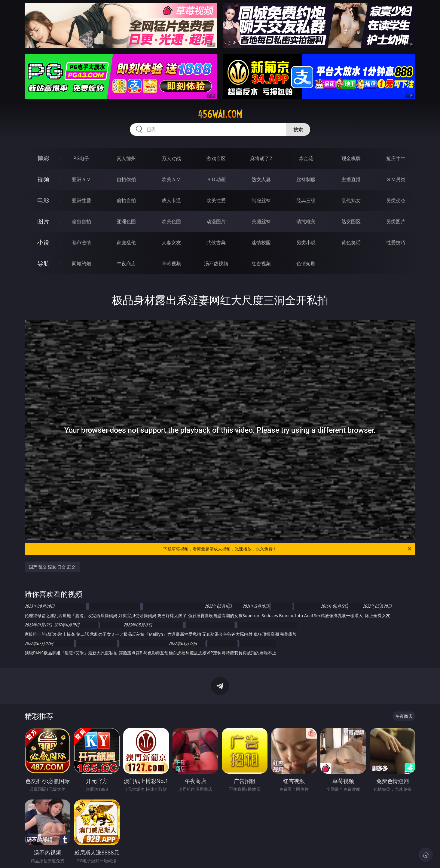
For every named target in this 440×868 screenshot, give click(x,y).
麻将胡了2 (261, 158)
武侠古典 (216, 242)
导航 (43, 263)
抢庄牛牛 (396, 158)
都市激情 (81, 242)
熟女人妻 (261, 179)
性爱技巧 (396, 242)
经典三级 (306, 200)
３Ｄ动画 (216, 179)
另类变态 (396, 200)
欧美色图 (171, 221)
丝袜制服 (306, 179)
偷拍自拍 (126, 200)
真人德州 (126, 158)
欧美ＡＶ (171, 179)
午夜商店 (126, 263)
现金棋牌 (351, 158)
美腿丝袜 (261, 221)
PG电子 (81, 158)
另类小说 (306, 242)
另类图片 (396, 221)
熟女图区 (351, 221)
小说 (43, 242)
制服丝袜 (261, 200)
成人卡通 (171, 200)
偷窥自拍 (81, 221)
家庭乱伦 (126, 242)
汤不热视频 (216, 263)
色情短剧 (306, 263)
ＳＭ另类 (396, 179)
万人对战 (171, 158)
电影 (43, 200)
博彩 (43, 158)
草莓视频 (171, 263)
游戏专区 (216, 158)
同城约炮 (81, 263)
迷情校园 (261, 242)
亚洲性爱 (81, 200)
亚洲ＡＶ (81, 179)
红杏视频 (261, 263)
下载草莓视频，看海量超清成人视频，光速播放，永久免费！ (288, 549)
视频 (43, 179)
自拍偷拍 (126, 179)
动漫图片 (216, 221)
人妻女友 (171, 242)
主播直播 (351, 179)
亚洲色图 (126, 221)
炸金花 (306, 158)
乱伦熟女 (351, 200)
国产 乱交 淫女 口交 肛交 (52, 567)
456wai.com (220, 114)
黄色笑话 (351, 242)
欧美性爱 (216, 200)
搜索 (298, 129)
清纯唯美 (306, 221)
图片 (43, 221)
